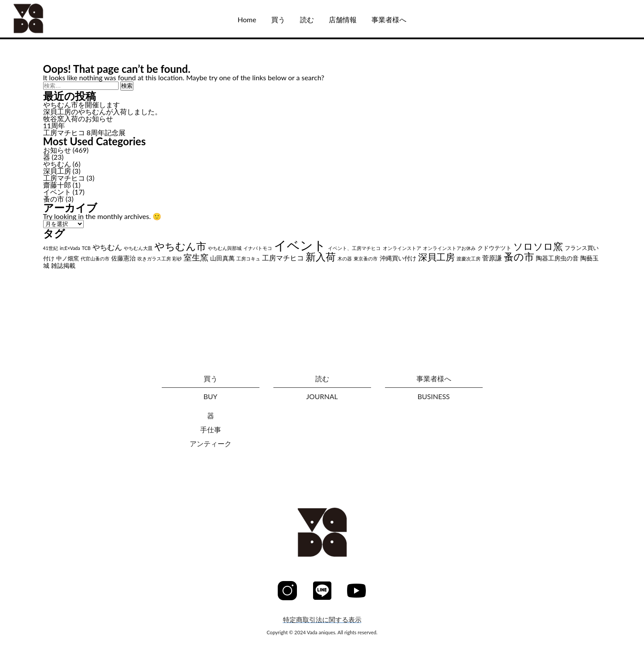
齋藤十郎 (57, 185)
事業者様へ (389, 19)
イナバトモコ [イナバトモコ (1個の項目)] (258, 248)
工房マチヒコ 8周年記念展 (84, 132)
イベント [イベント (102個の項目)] (300, 245)
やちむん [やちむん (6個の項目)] (107, 247)
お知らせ (57, 150)
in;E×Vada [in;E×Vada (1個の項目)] (70, 248)
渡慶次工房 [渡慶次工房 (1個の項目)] (469, 258)
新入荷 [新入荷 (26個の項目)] (321, 256)
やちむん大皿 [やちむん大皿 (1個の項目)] (138, 248)
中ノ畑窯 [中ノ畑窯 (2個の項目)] (68, 258)
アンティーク (211, 443)
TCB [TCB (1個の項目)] (86, 248)
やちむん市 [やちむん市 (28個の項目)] (180, 246)
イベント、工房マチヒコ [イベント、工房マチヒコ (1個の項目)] (354, 248)
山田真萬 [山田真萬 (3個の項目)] (222, 258)
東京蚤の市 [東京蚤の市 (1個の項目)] (366, 258)
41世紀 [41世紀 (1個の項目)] (51, 248)
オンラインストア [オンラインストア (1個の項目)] (402, 248)
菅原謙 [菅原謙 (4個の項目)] (492, 258)
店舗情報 (343, 19)
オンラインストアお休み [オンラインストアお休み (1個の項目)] (449, 248)
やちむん (57, 164)
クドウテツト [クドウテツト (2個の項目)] (494, 248)
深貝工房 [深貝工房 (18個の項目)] (436, 257)
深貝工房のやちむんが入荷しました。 (102, 111)
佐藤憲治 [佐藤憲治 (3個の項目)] (123, 258)
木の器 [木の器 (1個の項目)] (345, 258)
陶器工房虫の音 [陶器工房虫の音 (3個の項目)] (557, 258)
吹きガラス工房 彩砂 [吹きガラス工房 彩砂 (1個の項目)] (160, 258)
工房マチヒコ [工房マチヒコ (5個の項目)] (283, 258)
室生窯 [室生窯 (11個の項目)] (196, 257)
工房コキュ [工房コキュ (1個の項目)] (248, 258)
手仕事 (211, 429)
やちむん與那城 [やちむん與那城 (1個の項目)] (225, 248)
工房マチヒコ (64, 178)
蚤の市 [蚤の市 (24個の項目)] (519, 257)
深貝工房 (57, 171)
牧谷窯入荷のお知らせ (78, 118)
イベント (57, 192)
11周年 (54, 125)
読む (307, 19)
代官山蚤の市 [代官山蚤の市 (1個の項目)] (95, 258)
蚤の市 (54, 199)
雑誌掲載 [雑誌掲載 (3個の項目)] (63, 265)
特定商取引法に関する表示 (322, 620)
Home (247, 19)
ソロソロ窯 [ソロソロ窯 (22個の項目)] (538, 246)
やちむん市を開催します (82, 104)
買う (278, 19)
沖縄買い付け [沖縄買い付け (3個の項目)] (398, 258)
